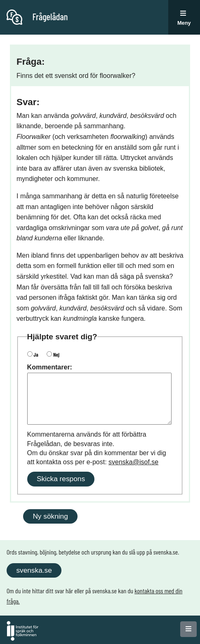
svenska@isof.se (133, 462)
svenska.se (34, 570)
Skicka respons (61, 479)
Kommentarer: (50, 367)
